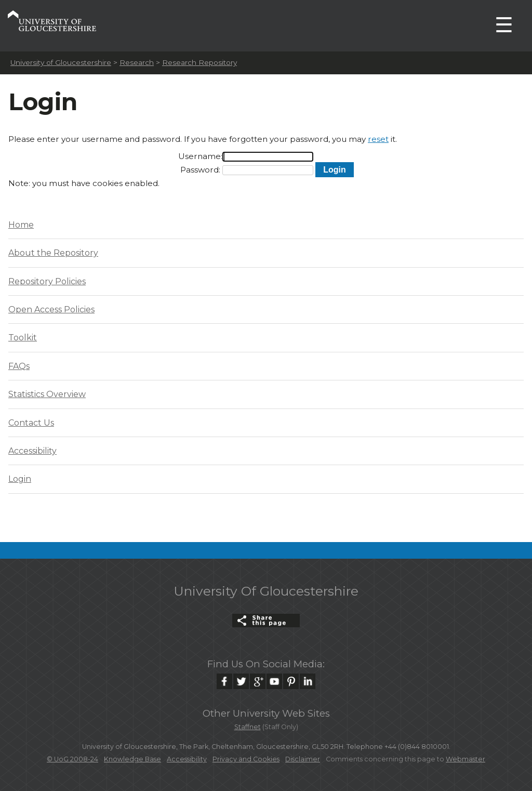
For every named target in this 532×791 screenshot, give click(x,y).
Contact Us (31, 423)
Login (20, 479)
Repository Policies (47, 281)
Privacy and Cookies (246, 759)
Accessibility (32, 451)
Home (21, 225)
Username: (200, 156)
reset (378, 139)
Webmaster (465, 759)
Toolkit (23, 338)
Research (137, 62)
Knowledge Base (132, 759)
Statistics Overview (47, 394)
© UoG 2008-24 (72, 759)
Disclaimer (303, 759)
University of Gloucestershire (61, 62)
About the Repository (53, 253)
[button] (334, 170)
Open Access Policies (51, 309)
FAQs (19, 366)
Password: (200, 170)
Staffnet (248, 727)
